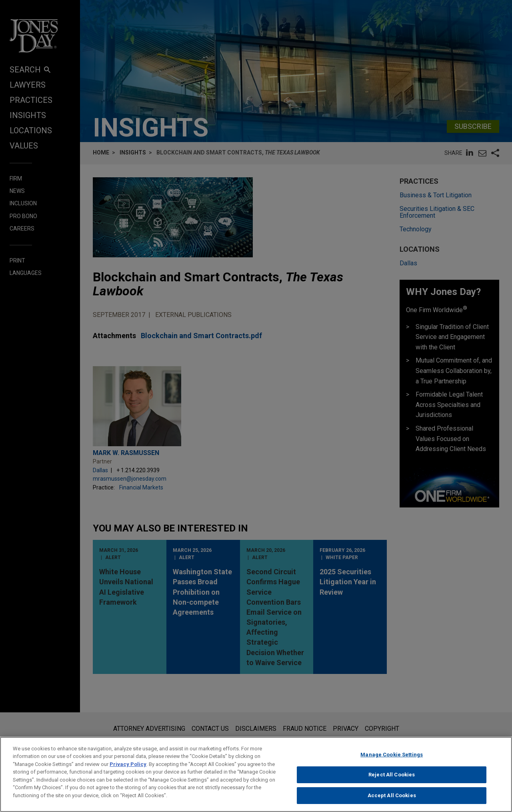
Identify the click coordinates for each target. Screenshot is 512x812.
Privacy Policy (128, 771)
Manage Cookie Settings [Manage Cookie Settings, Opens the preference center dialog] (392, 761)
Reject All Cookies (392, 781)
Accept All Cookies (392, 802)
